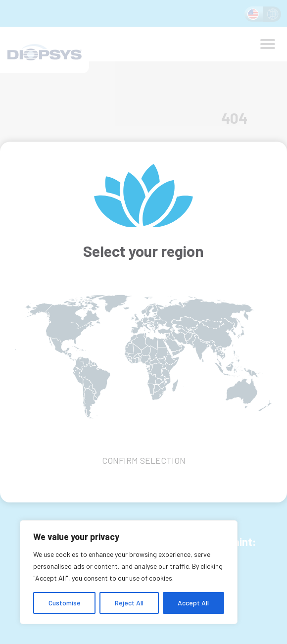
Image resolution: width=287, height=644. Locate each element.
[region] (129, 572)
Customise (65, 603)
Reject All (129, 603)
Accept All (193, 603)
